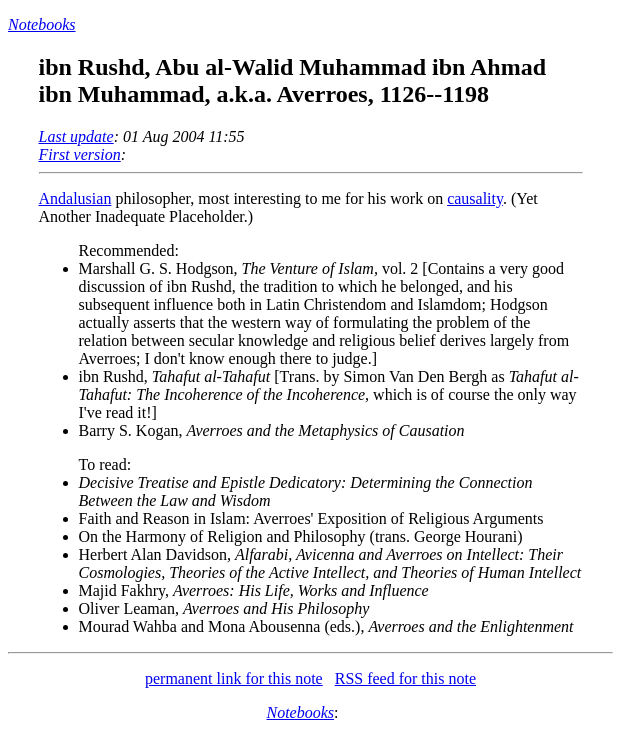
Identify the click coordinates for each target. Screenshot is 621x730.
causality (475, 198)
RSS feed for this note (405, 678)
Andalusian (75, 198)
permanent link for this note (234, 678)
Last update (76, 136)
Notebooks (42, 24)
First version (80, 154)
